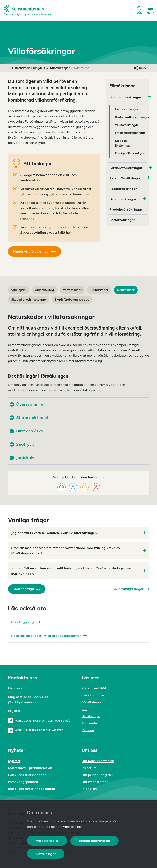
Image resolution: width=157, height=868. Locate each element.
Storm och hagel (29, 418)
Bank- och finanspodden (27, 775)
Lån (85, 709)
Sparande (89, 723)
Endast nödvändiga (94, 841)
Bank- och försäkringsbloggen (31, 789)
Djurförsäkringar (123, 199)
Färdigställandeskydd (130, 153)
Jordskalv (22, 458)
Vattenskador (72, 290)
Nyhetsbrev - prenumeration (30, 768)
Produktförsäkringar (126, 209)
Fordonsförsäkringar (126, 168)
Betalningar (91, 716)
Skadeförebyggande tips (72, 300)
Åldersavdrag (44, 290)
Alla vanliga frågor (132, 589)
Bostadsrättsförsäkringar (132, 117)
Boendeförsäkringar (29, 68)
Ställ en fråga (27, 589)
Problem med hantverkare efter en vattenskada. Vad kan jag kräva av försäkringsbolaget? (78, 551)
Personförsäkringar (125, 178)
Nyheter (14, 761)
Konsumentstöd (94, 688)
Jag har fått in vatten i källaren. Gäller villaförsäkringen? (78, 533)
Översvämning (27, 404)
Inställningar (46, 854)
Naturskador (126, 290)
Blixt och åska (26, 431)
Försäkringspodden (23, 782)
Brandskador (99, 290)
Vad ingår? (19, 290)
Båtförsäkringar (122, 220)
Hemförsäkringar (127, 109)
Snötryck (22, 444)
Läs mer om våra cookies (63, 827)
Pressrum (89, 768)
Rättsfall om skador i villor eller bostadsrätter (49, 636)
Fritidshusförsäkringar (130, 133)
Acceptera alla (47, 841)
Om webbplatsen (95, 782)
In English (89, 789)
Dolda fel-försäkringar (123, 143)
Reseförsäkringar (123, 189)
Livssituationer (93, 695)
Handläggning (26, 622)
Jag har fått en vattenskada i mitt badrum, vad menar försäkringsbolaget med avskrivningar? (78, 571)
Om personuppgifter (97, 775)
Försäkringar (91, 702)
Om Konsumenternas (98, 761)
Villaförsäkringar (58, 68)
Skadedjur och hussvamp (29, 300)
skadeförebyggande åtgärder (54, 227)
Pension (88, 730)
